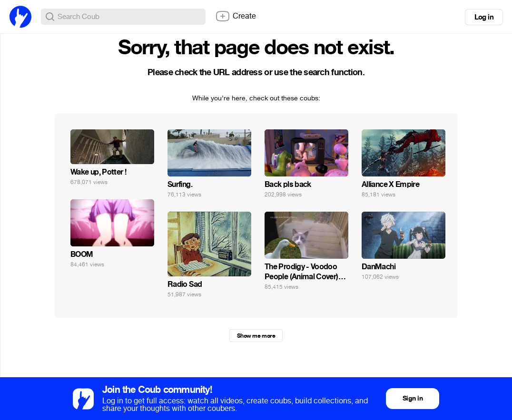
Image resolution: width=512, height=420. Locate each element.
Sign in (413, 398)
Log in (484, 17)
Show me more (256, 336)
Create (236, 16)
